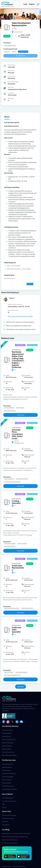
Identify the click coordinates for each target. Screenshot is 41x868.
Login (25, 4)
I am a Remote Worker (9, 801)
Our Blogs (6, 830)
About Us (5, 821)
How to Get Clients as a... (10, 840)
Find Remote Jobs (9, 760)
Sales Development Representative (21, 24)
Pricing (4, 807)
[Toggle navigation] (38, 4)
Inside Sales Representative (18, 568)
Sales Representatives (9, 755)
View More (21, 687)
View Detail (20, 415)
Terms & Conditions (19, 866)
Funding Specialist (16, 502)
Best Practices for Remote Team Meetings (16, 833)
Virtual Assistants (8, 730)
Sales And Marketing (9, 739)
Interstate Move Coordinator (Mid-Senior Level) (17, 434)
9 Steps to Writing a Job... (10, 843)
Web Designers (7, 733)
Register (32, 4)
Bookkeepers (7, 749)
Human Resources (8, 752)
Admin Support (7, 746)
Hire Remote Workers (10, 726)
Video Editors (6, 736)
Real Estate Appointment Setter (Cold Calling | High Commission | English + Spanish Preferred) (18, 359)
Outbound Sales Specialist (16, 630)
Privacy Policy (7, 866)
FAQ (3, 804)
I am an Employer (8, 798)
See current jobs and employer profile (20, 316)
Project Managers (8, 743)
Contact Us (6, 825)
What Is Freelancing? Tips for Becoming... (16, 837)
